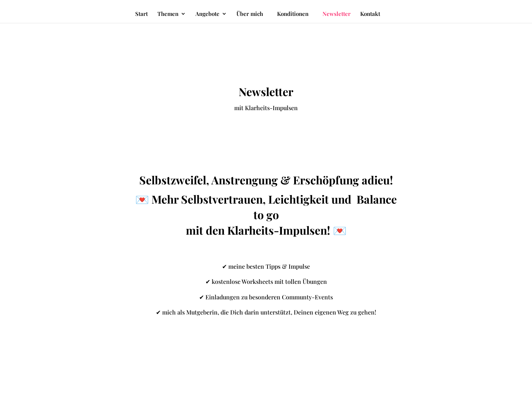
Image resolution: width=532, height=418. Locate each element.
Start (141, 14)
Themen (168, 14)
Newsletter (337, 14)
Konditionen (293, 14)
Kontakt (370, 14)
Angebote (207, 14)
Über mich (250, 14)
